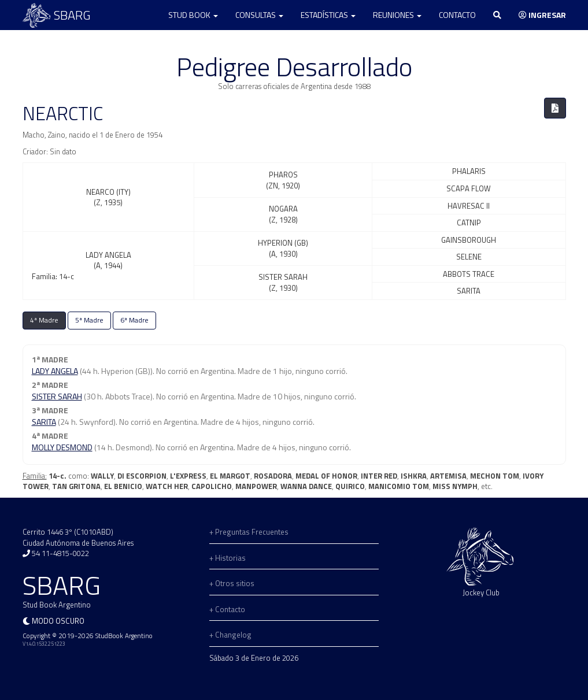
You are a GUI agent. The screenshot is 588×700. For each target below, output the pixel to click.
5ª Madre (89, 320)
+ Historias (228, 558)
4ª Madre (44, 320)
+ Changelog (230, 635)
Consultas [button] (259, 15)
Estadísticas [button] (328, 15)
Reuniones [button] (397, 15)
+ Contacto (227, 609)
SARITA (44, 422)
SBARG (57, 15)
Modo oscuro (58, 621)
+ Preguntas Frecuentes (249, 532)
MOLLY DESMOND (62, 447)
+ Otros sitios (232, 583)
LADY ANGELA (55, 371)
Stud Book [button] (193, 15)
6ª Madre (134, 320)
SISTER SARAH (57, 396)
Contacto (457, 15)
